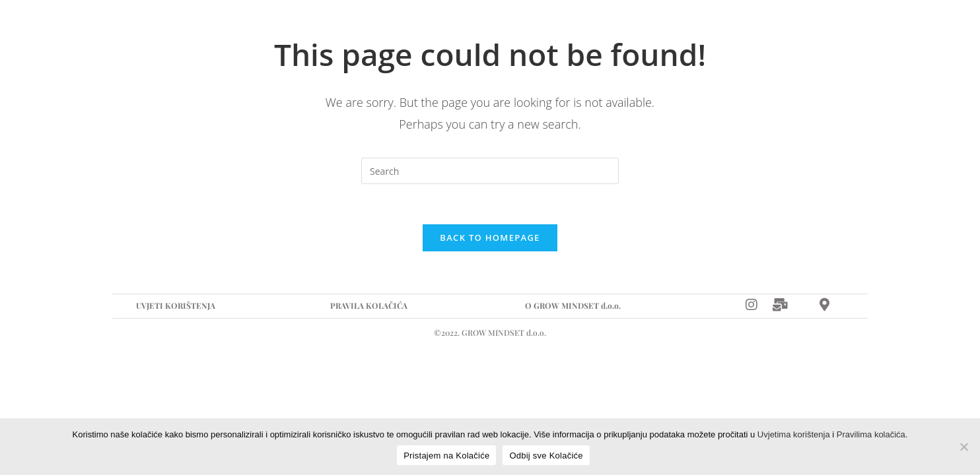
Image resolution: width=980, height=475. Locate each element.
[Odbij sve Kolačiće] (963, 447)
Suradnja (295, 29)
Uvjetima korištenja (794, 434)
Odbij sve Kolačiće (546, 456)
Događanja (379, 29)
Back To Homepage (490, 237)
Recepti (461, 29)
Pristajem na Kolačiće (446, 456)
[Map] (850, 29)
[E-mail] (807, 29)
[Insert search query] (490, 171)
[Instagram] (777, 29)
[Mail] (780, 304)
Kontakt (536, 29)
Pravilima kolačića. (872, 434)
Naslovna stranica (189, 29)
